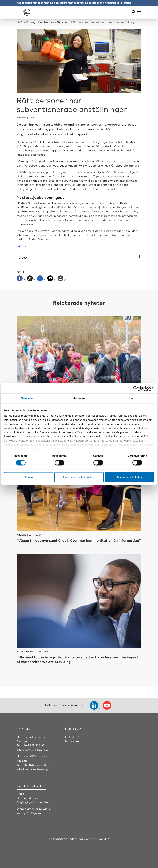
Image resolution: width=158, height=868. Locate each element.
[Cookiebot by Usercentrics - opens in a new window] (139, 388)
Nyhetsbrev (73, 745)
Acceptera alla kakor (129, 477)
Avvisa (29, 477)
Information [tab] (79, 398)
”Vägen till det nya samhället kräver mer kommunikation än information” (72, 542)
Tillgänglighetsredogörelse (34, 806)
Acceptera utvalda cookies (79, 477)
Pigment (37, 817)
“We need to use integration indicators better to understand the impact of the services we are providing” (76, 664)
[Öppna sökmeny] (133, 12)
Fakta (22, 258)
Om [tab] (131, 398)
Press (20, 798)
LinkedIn (71, 741)
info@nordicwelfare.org (33, 754)
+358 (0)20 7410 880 (36, 769)
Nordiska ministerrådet (91, 843)
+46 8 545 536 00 (33, 750)
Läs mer (22, 246)
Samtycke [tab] (27, 398)
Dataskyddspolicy (29, 802)
